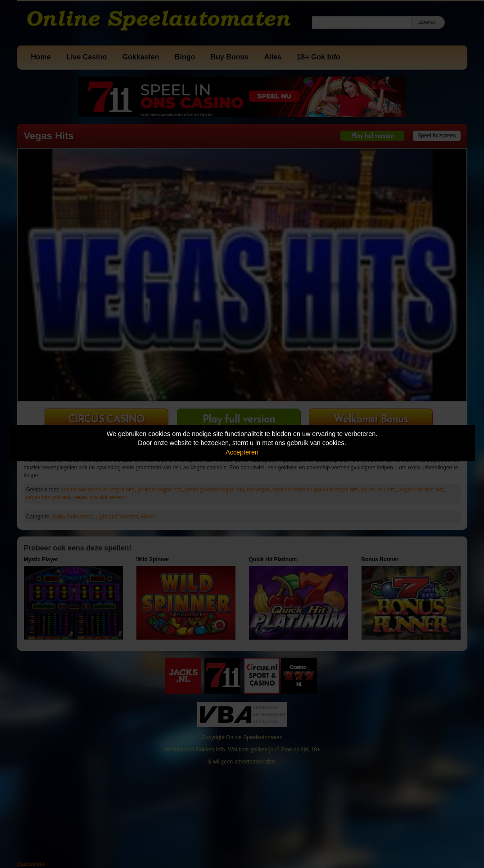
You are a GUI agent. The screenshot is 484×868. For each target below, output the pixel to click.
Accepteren (242, 452)
